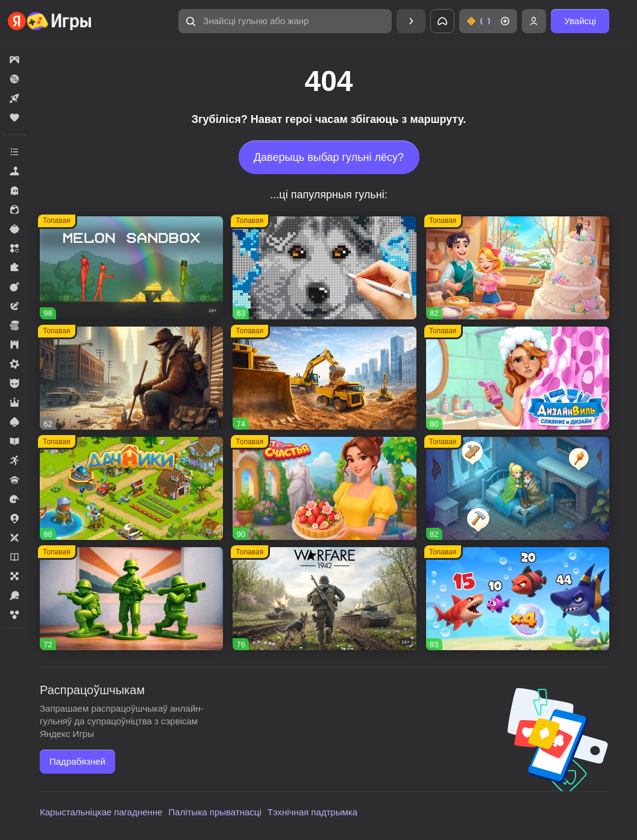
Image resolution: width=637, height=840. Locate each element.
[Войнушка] (131, 599)
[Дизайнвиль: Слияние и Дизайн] (518, 378)
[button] (285, 21)
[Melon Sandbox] (131, 268)
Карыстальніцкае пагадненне (101, 812)
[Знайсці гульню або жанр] (285, 21)
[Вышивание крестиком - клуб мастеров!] (324, 268)
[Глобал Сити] (324, 378)
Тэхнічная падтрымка (312, 812)
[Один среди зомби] (131, 378)
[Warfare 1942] (324, 599)
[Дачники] (131, 488)
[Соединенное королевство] (518, 599)
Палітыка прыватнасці (215, 812)
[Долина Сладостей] (518, 268)
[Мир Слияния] (518, 488)
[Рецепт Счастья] (324, 488)
